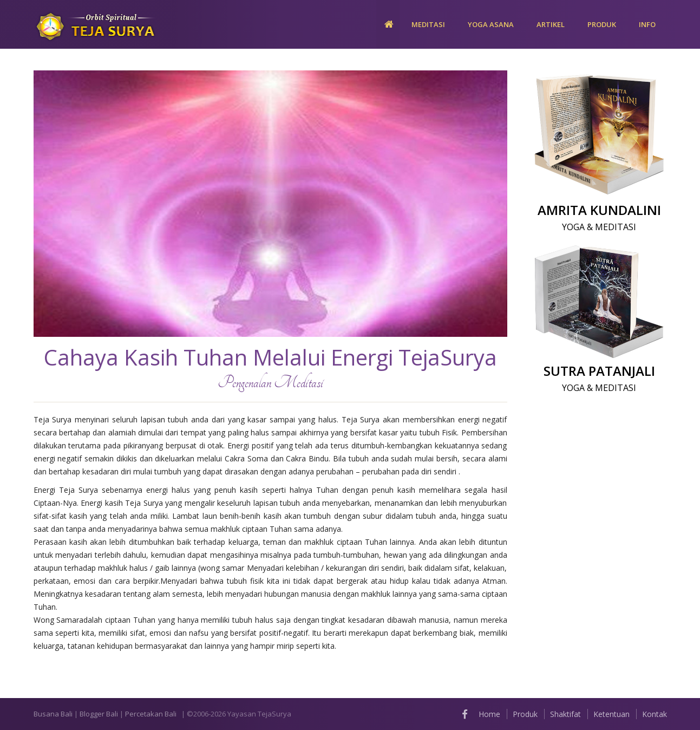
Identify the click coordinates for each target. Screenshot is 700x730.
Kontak (655, 714)
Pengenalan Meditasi (270, 383)
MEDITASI (428, 24)
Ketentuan (611, 714)
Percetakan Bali (151, 714)
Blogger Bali (99, 714)
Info (647, 24)
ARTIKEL (551, 24)
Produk (525, 714)
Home (489, 714)
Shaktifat (565, 714)
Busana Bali (53, 714)
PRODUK (602, 24)
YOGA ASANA (491, 24)
